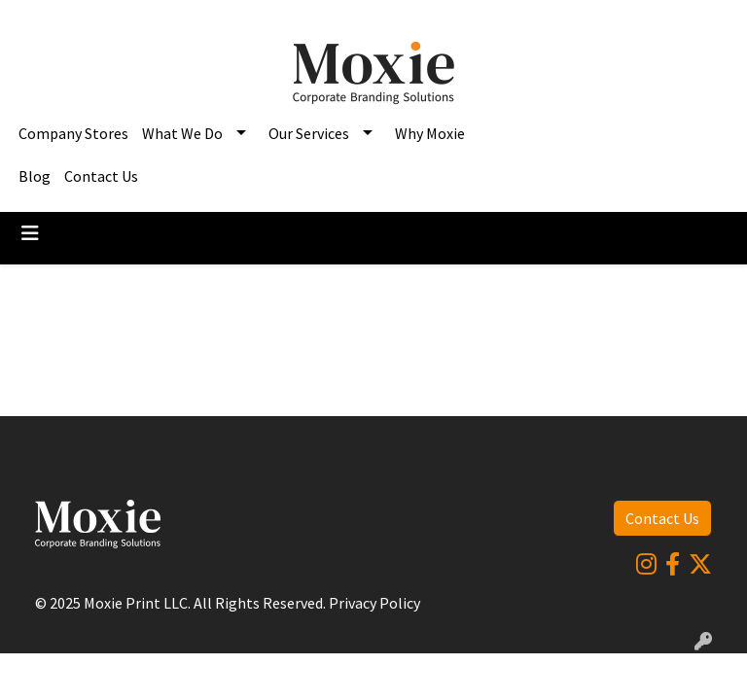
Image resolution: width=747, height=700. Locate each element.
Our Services (309, 133)
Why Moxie (430, 133)
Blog (35, 176)
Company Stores (73, 133)
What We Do (182, 133)
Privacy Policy (374, 603)
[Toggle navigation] (30, 233)
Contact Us (101, 176)
